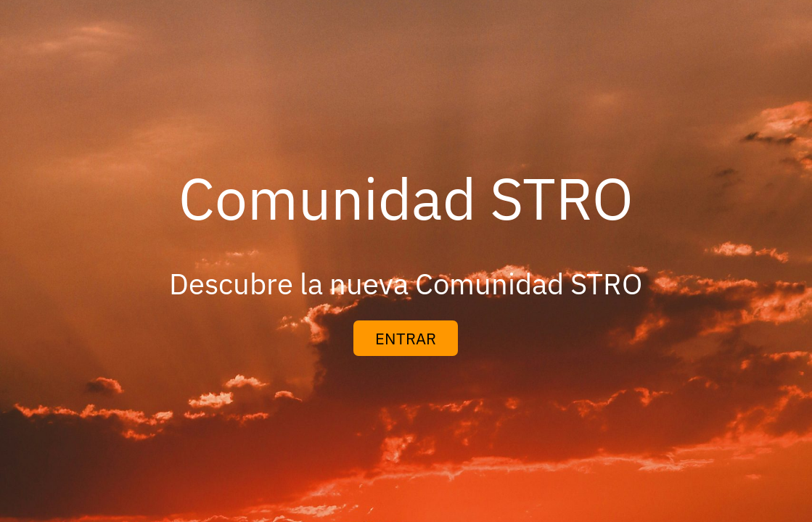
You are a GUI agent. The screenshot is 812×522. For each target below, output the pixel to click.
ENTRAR (406, 338)
